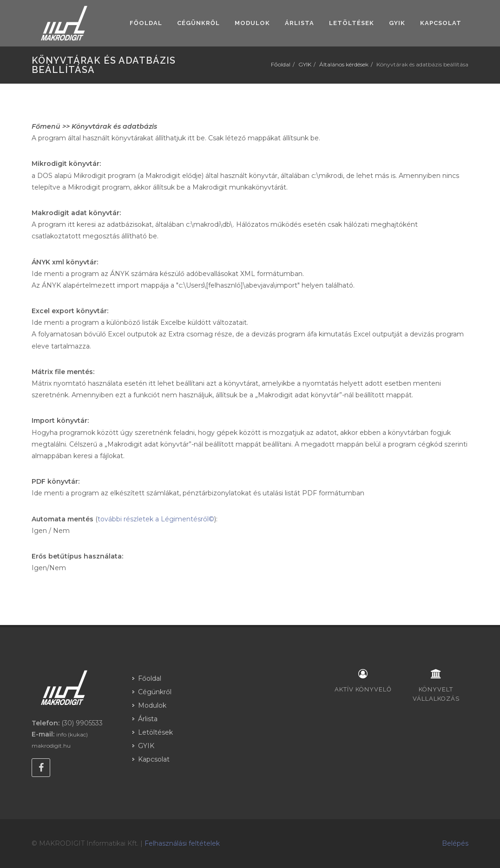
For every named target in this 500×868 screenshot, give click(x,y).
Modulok (152, 705)
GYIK (305, 64)
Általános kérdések (344, 64)
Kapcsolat (154, 759)
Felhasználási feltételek (182, 843)
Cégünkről (155, 692)
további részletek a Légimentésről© (156, 519)
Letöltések (155, 732)
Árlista (148, 719)
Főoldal (281, 64)
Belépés (455, 843)
